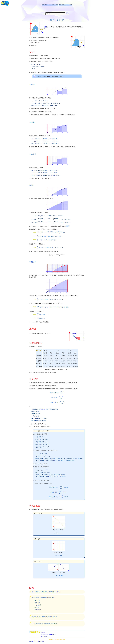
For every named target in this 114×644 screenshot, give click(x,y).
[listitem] (43, 5)
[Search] (55, 14)
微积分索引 (45, 636)
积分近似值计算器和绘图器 (49, 634)
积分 (46, 27)
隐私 (42, 641)
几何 (60, 5)
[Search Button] (67, 13)
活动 (46, 5)
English (31, 641)
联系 (39, 641)
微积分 (53, 5)
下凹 (67, 226)
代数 (50, 5)
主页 (43, 5)
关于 (35, 641)
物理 (71, 5)
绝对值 (43, 409)
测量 (63, 5)
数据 (57, 5)
